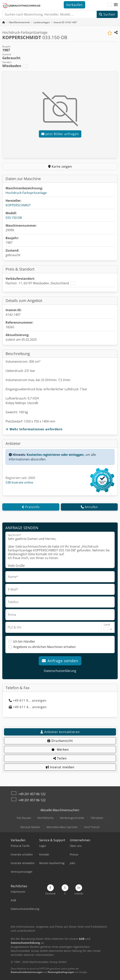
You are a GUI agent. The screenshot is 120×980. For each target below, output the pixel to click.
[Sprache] (110, 5)
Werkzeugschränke (72, 818)
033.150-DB (14, 218)
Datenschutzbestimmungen (27, 972)
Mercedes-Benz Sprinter (62, 827)
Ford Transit (92, 827)
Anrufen (89, 507)
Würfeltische (45, 818)
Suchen (107, 14)
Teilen (60, 758)
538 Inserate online (19, 482)
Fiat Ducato (24, 818)
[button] (116, 5)
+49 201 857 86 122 (32, 794)
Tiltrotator (97, 818)
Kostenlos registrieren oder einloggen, (56, 455)
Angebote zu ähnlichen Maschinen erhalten (44, 647)
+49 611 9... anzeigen (28, 700)
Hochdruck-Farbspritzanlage (26, 193)
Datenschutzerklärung (60, 671)
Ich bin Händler (24, 641)
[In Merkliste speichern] (110, 33)
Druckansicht (60, 741)
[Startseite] (4, 22)
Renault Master (30, 827)
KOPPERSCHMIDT (18, 205)
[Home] (19, 22)
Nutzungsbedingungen (61, 972)
